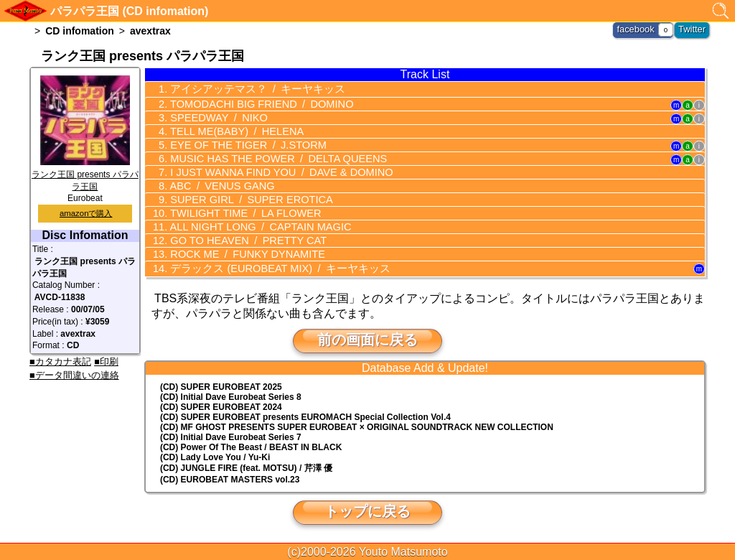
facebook (639, 29)
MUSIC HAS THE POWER (272, 158)
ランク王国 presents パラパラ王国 (85, 174)
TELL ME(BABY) (232, 131)
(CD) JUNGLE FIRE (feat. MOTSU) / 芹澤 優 (246, 467)
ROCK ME (242, 253)
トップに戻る (367, 510)
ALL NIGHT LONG (255, 226)
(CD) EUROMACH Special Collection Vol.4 (305, 416)
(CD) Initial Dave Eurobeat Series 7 (231, 436)
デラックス (272, 267)
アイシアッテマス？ (250, 88)
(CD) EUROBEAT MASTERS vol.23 (230, 478)
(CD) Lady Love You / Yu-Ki (215, 456)
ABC (218, 185)
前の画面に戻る (367, 338)
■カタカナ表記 (60, 361)
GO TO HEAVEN (243, 240)
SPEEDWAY (215, 117)
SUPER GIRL (246, 199)
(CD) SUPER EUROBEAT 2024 (221, 406)
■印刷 (106, 361)
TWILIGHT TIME (240, 213)
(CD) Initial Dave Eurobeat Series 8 (231, 396)
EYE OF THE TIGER (243, 144)
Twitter (693, 29)
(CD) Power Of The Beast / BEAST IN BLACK (251, 446)
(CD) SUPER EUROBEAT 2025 (221, 386)
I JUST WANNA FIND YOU (275, 172)
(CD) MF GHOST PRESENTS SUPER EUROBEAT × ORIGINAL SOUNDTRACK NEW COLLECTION (357, 426)
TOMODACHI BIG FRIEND (256, 103)
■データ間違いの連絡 (74, 375)
